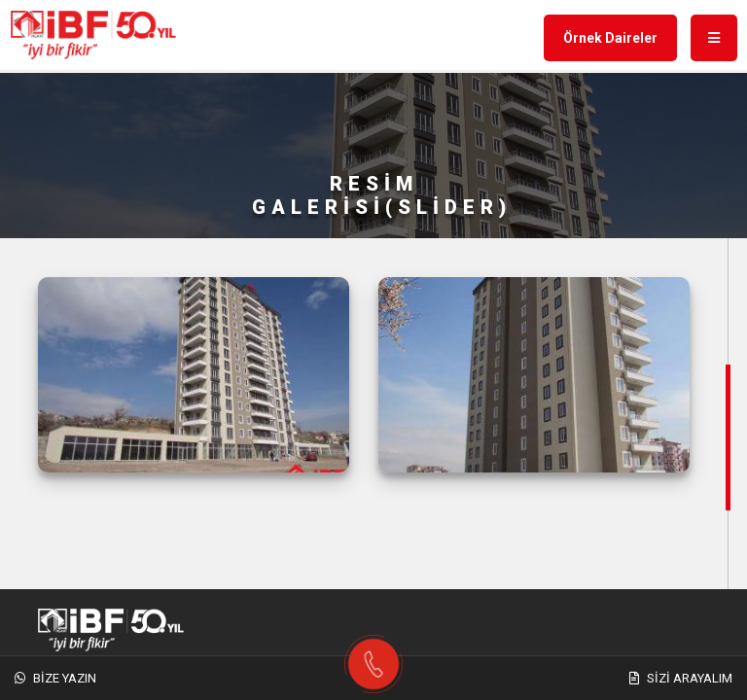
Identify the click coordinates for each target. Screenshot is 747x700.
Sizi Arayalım (681, 678)
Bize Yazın (55, 678)
